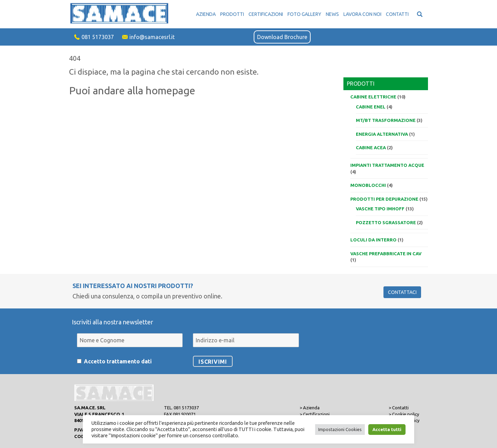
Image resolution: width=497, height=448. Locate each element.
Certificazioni (266, 14)
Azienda (206, 14)
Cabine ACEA (371, 147)
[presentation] (351, 336)
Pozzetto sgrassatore (386, 222)
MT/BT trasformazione (386, 120)
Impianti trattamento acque (387, 165)
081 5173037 (98, 37)
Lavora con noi (362, 14)
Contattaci (402, 292)
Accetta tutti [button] (387, 429)
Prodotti (232, 14)
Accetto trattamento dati (118, 361)
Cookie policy (406, 414)
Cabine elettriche (373, 97)
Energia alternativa (382, 134)
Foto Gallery (304, 14)
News (332, 14)
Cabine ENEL (371, 107)
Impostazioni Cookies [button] (340, 429)
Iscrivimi (213, 362)
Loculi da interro (373, 240)
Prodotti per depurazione (384, 199)
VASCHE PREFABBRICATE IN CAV (386, 254)
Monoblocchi (368, 185)
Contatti (397, 14)
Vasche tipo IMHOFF (380, 209)
